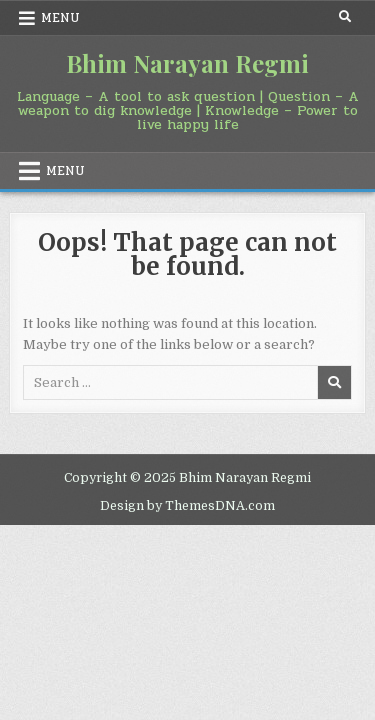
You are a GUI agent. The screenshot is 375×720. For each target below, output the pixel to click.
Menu (60, 18)
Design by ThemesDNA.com (187, 506)
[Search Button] (345, 17)
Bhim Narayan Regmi (187, 63)
